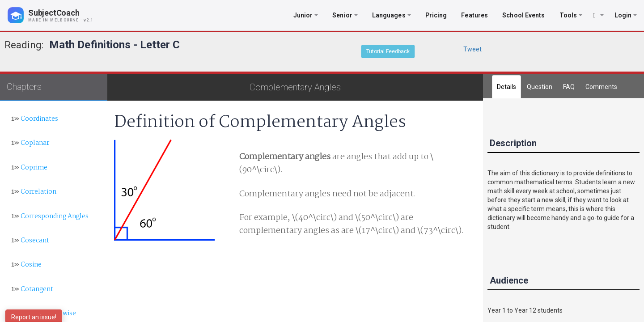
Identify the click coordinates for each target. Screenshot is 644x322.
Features (475, 15)
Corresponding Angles (50, 216)
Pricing (436, 15)
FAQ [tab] (569, 87)
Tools (571, 15)
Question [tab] (540, 87)
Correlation (34, 192)
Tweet (472, 49)
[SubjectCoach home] (58, 15)
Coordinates (35, 119)
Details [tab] (506, 87)
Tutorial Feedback (388, 51)
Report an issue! (34, 317)
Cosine (26, 265)
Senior (345, 15)
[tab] (601, 87)
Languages (392, 15)
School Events (523, 15)
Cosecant (30, 241)
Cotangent (32, 289)
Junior (306, 15)
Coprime (29, 168)
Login (626, 15)
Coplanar (30, 143)
